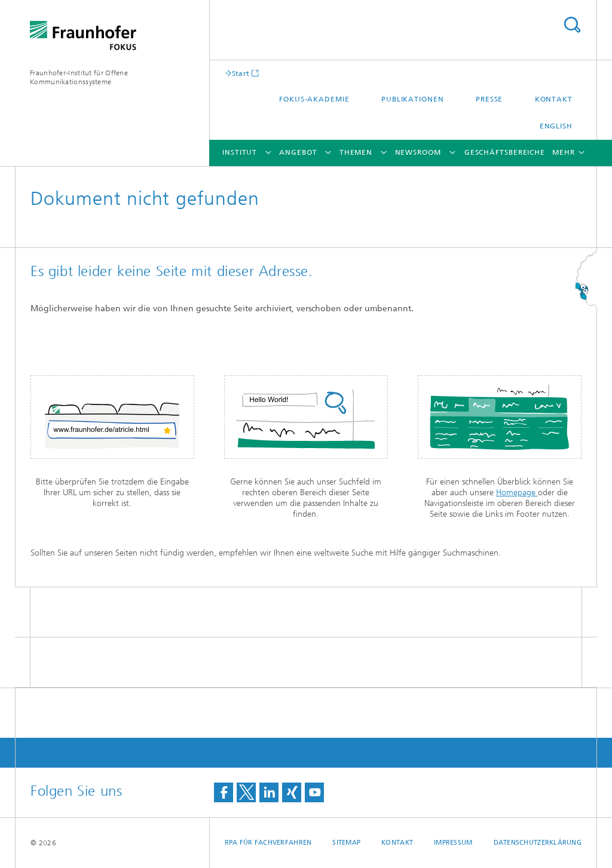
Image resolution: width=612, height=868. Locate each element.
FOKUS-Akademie (314, 99)
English (556, 126)
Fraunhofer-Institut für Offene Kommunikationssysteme (79, 77)
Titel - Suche (572, 25)
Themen (356, 152)
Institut (240, 152)
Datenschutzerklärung (538, 843)
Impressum (453, 843)
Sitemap (346, 843)
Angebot (298, 152)
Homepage (517, 493)
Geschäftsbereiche (505, 152)
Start (241, 73)
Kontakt (554, 99)
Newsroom (418, 152)
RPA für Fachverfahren (268, 843)
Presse (489, 99)
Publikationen (413, 99)
